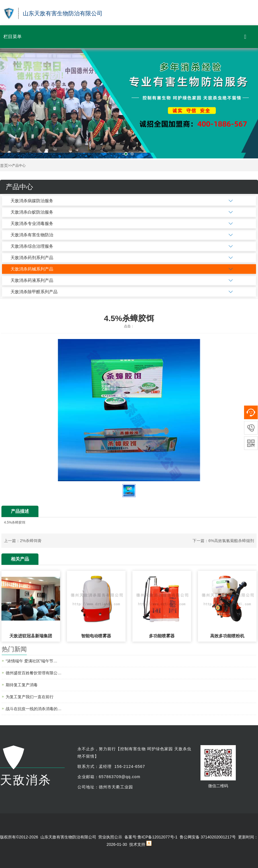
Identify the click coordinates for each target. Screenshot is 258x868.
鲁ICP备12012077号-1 (157, 837)
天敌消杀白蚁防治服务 (32, 212)
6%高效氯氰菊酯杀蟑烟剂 (231, 541)
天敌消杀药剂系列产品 (32, 258)
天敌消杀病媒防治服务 (32, 201)
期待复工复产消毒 (22, 685)
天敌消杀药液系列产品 (32, 280)
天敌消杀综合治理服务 (32, 246)
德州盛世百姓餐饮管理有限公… (34, 673)
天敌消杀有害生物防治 (32, 235)
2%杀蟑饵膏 (31, 541)
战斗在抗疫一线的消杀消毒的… (34, 709)
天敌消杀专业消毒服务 (32, 223)
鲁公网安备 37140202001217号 (208, 837)
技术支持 (137, 844)
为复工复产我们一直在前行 (30, 697)
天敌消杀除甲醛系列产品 (34, 292)
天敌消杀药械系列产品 (32, 269)
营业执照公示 (110, 837)
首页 (4, 166)
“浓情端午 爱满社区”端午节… (31, 661)
